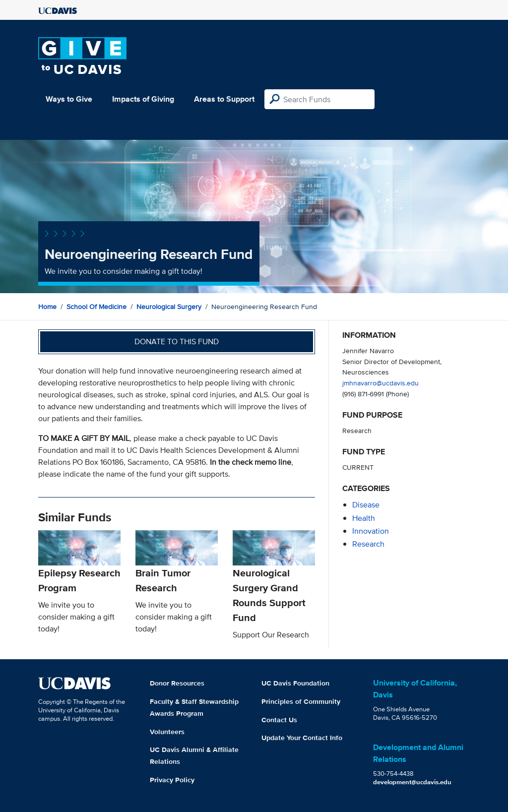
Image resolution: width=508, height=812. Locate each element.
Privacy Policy (172, 780)
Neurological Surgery (169, 307)
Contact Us (279, 720)
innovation (371, 531)
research (368, 544)
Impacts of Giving (143, 99)
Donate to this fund (177, 342)
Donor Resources (177, 683)
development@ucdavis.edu (412, 782)
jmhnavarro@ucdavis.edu (381, 383)
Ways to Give (69, 99)
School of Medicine (96, 307)
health (364, 518)
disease (366, 505)
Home (47, 307)
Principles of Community (301, 701)
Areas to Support (224, 99)
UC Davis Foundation (295, 683)
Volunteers (167, 732)
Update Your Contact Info (302, 738)
